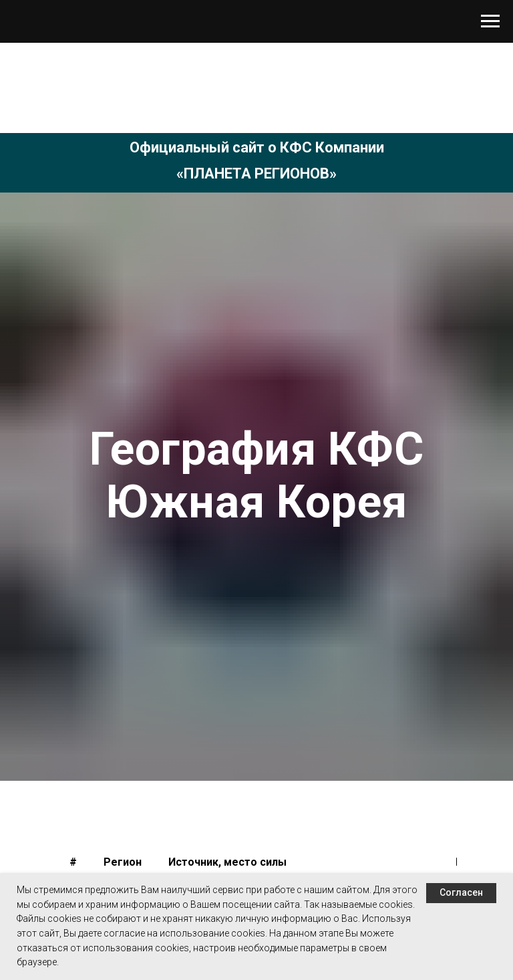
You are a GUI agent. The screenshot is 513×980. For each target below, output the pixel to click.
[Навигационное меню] (490, 21)
